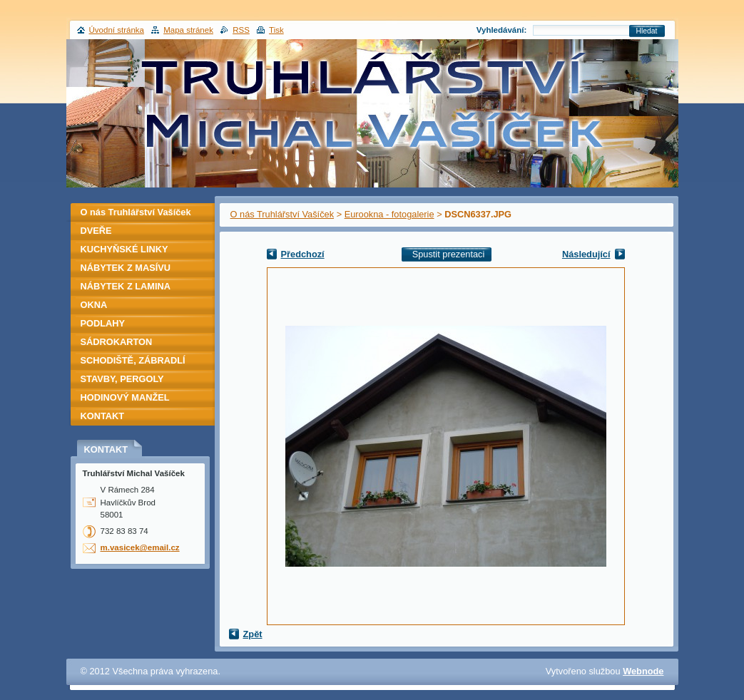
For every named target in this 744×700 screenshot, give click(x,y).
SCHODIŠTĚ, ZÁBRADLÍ (133, 360)
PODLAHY (103, 323)
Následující (586, 254)
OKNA (94, 305)
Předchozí (303, 254)
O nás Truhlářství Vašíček (282, 214)
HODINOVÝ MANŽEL (125, 397)
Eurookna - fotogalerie (389, 214)
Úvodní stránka (117, 30)
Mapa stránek (188, 30)
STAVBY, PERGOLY (122, 379)
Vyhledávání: (502, 30)
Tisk (276, 30)
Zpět (253, 634)
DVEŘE (96, 231)
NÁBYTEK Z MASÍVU (126, 268)
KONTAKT (103, 416)
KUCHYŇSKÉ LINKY (124, 249)
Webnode (643, 671)
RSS (241, 30)
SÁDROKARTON (117, 342)
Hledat (647, 31)
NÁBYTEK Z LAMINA (126, 286)
